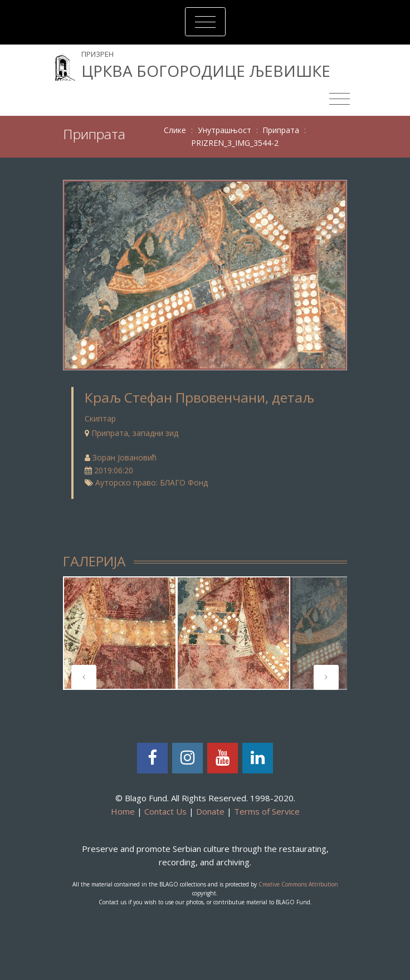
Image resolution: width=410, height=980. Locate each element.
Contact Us (165, 811)
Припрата (281, 130)
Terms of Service (267, 811)
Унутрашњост (224, 130)
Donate (210, 811)
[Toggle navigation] (205, 22)
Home (123, 811)
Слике (175, 130)
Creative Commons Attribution (298, 884)
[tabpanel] (120, 633)
